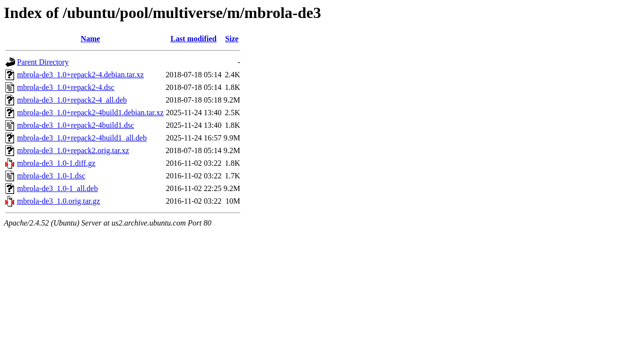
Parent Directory (43, 62)
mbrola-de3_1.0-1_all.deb (57, 188)
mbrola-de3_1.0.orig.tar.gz (59, 201)
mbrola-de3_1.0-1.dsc (51, 176)
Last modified (194, 39)
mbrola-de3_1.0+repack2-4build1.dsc (76, 125)
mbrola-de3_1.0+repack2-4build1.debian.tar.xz (90, 113)
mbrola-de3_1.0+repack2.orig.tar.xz (73, 150)
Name (90, 39)
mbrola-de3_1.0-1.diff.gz (56, 163)
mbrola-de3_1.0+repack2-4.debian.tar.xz (80, 75)
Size (232, 39)
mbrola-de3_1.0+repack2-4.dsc (66, 87)
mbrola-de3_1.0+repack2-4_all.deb (72, 100)
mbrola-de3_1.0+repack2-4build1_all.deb (82, 138)
